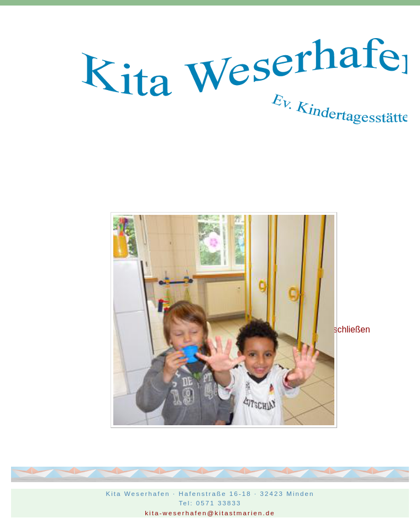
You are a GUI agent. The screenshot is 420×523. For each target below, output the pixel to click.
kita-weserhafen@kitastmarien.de (210, 513)
